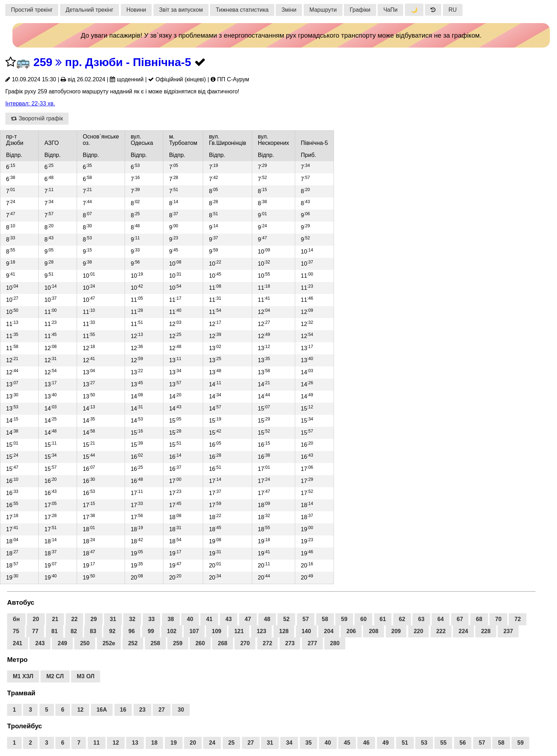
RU (453, 10)
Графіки (360, 10)
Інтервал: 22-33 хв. (30, 104)
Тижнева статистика (242, 10)
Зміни (289, 10)
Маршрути (323, 10)
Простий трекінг (32, 10)
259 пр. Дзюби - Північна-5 (112, 62)
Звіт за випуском (181, 10)
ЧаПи (390, 10)
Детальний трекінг (90, 10)
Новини (136, 10)
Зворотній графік (37, 118)
